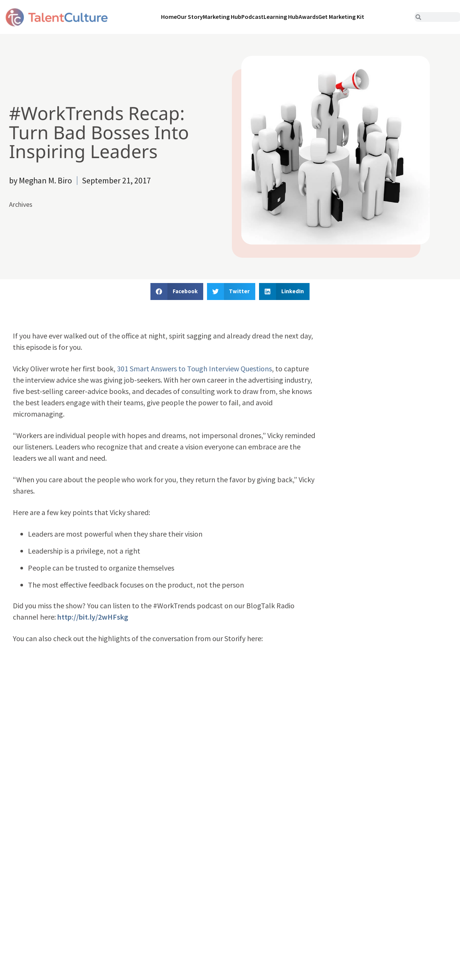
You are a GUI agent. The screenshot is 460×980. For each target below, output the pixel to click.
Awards (308, 17)
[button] (177, 292)
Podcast (252, 17)
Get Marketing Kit (341, 17)
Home (169, 17)
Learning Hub (281, 17)
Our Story (190, 17)
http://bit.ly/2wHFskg (93, 617)
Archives (21, 204)
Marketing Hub (222, 17)
